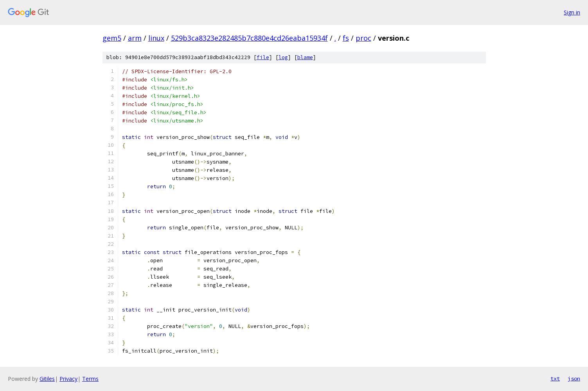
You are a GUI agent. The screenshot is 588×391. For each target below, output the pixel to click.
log (283, 57)
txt (555, 378)
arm (135, 38)
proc (363, 38)
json (574, 378)
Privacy (68, 379)
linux (156, 38)
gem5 (112, 38)
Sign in (572, 12)
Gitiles (47, 379)
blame (305, 57)
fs (346, 38)
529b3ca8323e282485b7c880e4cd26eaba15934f (249, 38)
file (263, 57)
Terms (90, 379)
